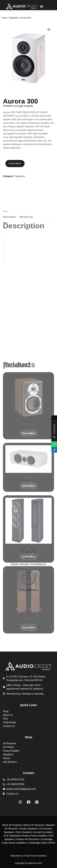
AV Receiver (10, 743)
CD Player (8, 747)
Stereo (6, 758)
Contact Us (9, 726)
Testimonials (10, 722)
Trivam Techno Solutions (35, 856)
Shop (6, 711)
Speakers (14, 18)
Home (4, 18)
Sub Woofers (10, 762)
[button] (41, 6)
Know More (15, 163)
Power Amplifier (11, 751)
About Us (8, 715)
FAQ (5, 719)
